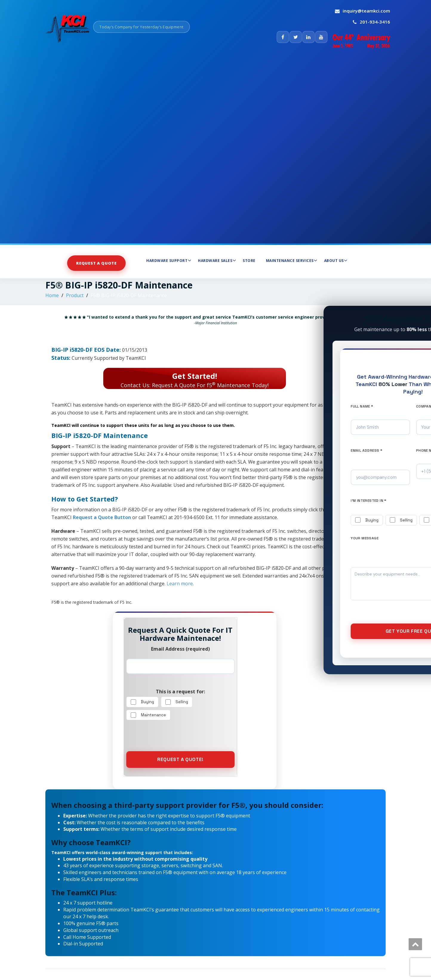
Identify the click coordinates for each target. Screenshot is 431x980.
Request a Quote (96, 263)
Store (249, 261)
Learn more (180, 584)
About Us (336, 260)
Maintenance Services (292, 260)
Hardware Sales (217, 260)
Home (52, 295)
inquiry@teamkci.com (366, 11)
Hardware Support (169, 260)
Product (75, 295)
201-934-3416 (375, 22)
